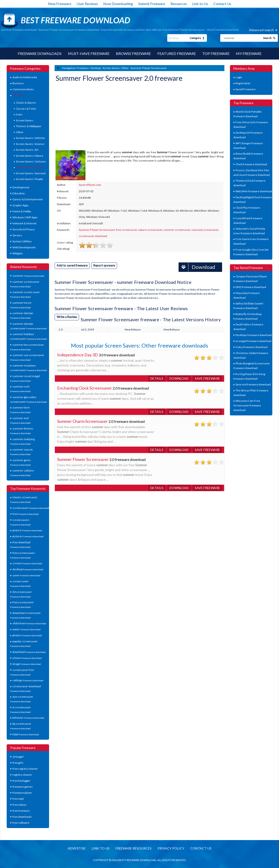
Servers (17, 235)
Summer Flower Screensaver (149, 68)
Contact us (201, 848)
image (27, 664)
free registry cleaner (25, 769)
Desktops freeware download (254, 335)
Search (267, 38)
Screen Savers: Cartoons (31, 161)
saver (26, 575)
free (26, 514)
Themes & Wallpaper (29, 126)
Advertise (77, 848)
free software (21, 823)
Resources (179, 4)
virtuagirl (18, 757)
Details (157, 378)
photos (27, 635)
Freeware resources (134, 848)
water (26, 629)
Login (239, 77)
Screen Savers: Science (30, 144)
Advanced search (261, 30)
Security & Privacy (23, 229)
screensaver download (93, 236)
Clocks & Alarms (26, 103)
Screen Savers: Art (27, 150)
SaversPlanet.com (90, 185)
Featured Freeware (177, 53)
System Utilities (22, 241)
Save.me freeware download (253, 384)
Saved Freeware (245, 89)
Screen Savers (25, 120)
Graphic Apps (21, 205)
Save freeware (207, 378)
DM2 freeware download (251, 287)
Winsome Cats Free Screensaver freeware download (247, 405)
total (26, 734)
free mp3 (18, 799)
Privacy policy (171, 848)
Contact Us (222, 4)
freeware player (22, 793)
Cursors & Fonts (26, 109)
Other (20, 132)
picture (27, 530)
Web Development (24, 247)
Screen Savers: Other (29, 167)
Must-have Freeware (89, 53)
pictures (28, 536)
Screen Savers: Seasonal (31, 173)
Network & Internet (24, 223)
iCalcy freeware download (251, 347)
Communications (23, 89)
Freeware (83, 68)
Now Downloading (118, 4)
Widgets (18, 253)
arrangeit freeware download (253, 341)
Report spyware (104, 265)
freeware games (23, 787)
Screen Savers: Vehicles (31, 138)
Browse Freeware (133, 53)
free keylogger (21, 781)
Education (19, 193)
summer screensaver (177, 230)
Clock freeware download (251, 164)
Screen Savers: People (29, 179)
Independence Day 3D (78, 355)
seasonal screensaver (205, 230)
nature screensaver (150, 230)
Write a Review (67, 317)
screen (27, 563)
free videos (19, 805)
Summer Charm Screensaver (82, 421)
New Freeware (60, 4)
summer (28, 276)
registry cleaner (22, 775)
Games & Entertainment (28, 199)
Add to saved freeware (72, 265)
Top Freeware (216, 53)
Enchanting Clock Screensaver (85, 388)
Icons (19, 114)
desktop (28, 569)
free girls (18, 763)
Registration (243, 83)
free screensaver (126, 230)
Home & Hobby (22, 211)
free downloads (22, 817)
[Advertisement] (90, 117)
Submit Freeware (152, 4)
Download (197, 267)
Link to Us (200, 4)
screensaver (31, 508)
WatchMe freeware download (254, 191)
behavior (28, 718)
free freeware (21, 811)
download (29, 652)
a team (27, 658)
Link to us (101, 848)
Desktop (18, 95)
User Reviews (87, 4)
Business (18, 83)
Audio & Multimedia (25, 77)
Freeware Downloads (40, 53)
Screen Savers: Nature (30, 156)
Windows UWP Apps (25, 217)
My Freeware (249, 53)
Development (21, 187)
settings (28, 680)
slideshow (29, 623)
